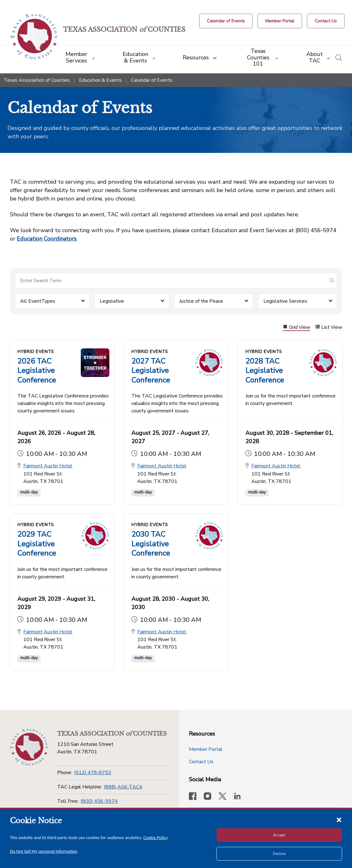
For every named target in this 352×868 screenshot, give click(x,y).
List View (329, 327)
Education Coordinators (47, 239)
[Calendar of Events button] (226, 21)
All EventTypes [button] (38, 301)
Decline (279, 854)
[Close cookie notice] (339, 820)
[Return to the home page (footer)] (29, 747)
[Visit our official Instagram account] (208, 797)
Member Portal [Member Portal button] (206, 749)
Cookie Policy (155, 838)
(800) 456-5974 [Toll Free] (99, 801)
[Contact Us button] (326, 21)
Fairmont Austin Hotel (48, 466)
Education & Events (100, 80)
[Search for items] (171, 281)
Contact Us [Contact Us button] (201, 761)
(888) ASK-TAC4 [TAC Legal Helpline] (123, 787)
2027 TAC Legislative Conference (151, 370)
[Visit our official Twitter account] (222, 797)
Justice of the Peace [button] (201, 301)
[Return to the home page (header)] (35, 37)
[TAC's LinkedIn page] (237, 797)
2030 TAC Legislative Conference (151, 544)
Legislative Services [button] (285, 301)
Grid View (296, 327)
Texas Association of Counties (37, 80)
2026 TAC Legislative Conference (37, 370)
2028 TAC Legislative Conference (265, 370)
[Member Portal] (280, 21)
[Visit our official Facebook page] (193, 797)
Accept (279, 835)
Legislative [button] (112, 301)
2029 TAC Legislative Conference (37, 544)
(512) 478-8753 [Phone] (93, 772)
